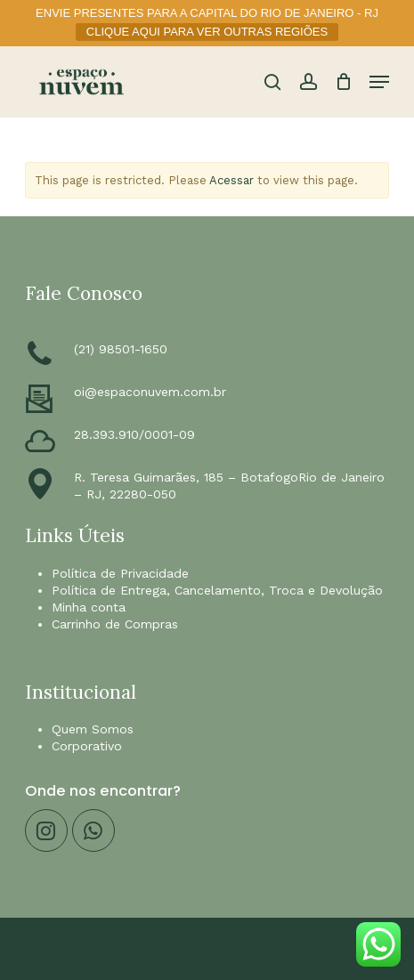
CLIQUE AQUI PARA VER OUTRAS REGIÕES (207, 32)
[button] (379, 82)
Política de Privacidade (120, 573)
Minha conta (89, 607)
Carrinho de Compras (115, 624)
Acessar (231, 180)
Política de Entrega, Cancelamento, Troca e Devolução (217, 590)
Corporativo (87, 746)
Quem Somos (93, 729)
